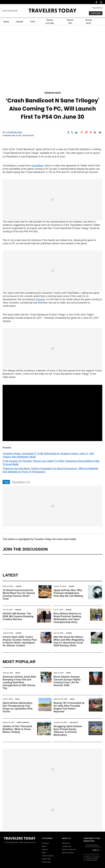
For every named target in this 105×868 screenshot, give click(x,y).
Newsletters (97, 8)
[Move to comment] (100, 132)
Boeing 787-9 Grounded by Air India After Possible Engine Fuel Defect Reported (69, 707)
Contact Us (67, 846)
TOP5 (32, 22)
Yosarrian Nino (14, 132)
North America (23, 722)
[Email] (95, 132)
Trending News (53, 93)
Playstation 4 (19, 482)
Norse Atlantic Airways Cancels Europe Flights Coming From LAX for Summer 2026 (67, 681)
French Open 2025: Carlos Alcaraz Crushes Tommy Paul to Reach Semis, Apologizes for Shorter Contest (20, 641)
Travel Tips (46, 859)
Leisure (19, 586)
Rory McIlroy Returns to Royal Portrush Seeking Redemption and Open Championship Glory (67, 618)
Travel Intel (46, 862)
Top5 (44, 853)
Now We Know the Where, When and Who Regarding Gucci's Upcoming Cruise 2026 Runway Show (69, 641)
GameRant (37, 166)
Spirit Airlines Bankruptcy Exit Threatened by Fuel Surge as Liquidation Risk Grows (18, 707)
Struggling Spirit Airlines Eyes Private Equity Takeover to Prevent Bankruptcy (68, 731)
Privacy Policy (68, 853)
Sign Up (96, 850)
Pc (29, 482)
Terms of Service (69, 849)
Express (41, 299)
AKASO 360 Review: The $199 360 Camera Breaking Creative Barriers (18, 616)
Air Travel (74, 722)
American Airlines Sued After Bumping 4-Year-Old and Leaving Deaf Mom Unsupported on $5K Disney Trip (19, 682)
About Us (66, 843)
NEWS (6, 22)
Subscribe (96, 13)
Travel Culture (48, 856)
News (18, 673)
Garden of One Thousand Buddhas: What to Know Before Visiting (17, 729)
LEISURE (20, 22)
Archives (45, 843)
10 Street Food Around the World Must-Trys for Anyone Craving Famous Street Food (19, 594)
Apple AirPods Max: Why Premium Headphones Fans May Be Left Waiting (68, 593)
